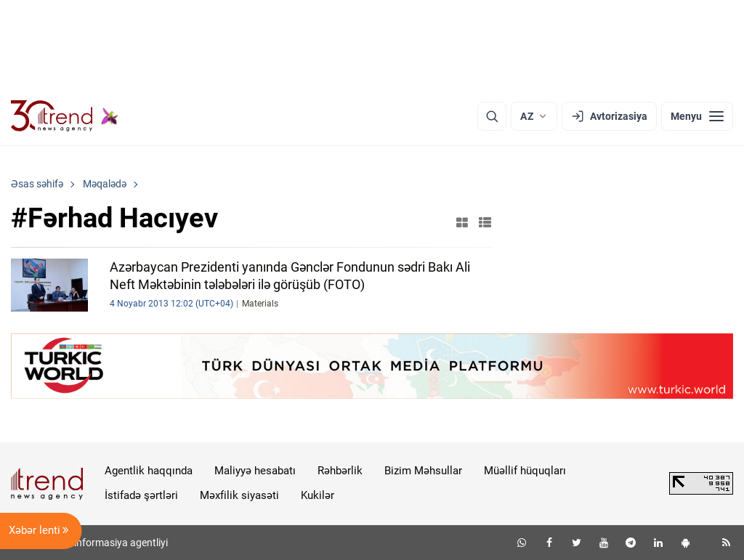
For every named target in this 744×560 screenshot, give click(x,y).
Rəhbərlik (340, 471)
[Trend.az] (65, 116)
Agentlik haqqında (149, 471)
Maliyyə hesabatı (255, 471)
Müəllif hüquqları (525, 471)
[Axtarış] (492, 116)
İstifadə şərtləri (141, 495)
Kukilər (318, 495)
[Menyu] (697, 116)
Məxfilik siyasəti (239, 495)
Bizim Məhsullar (423, 471)
